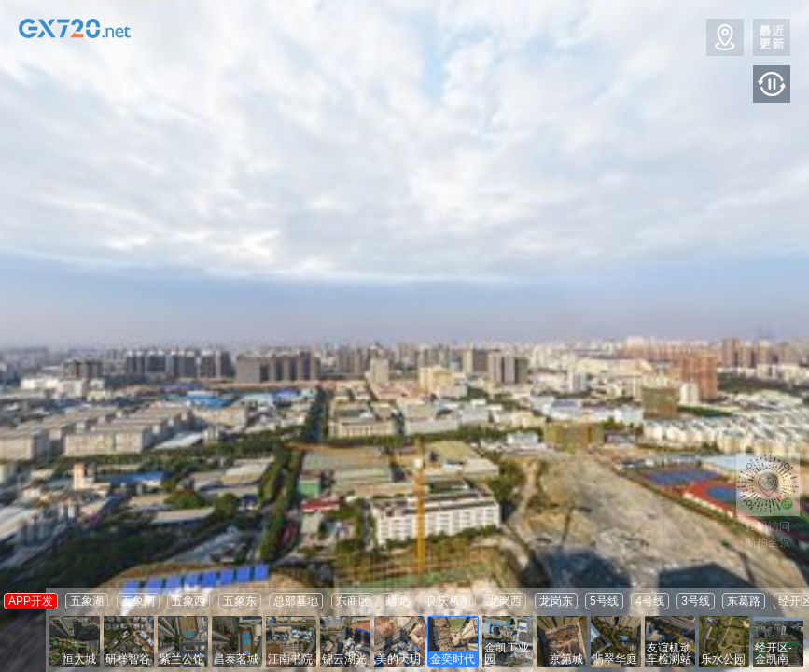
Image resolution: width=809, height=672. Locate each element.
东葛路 (744, 601)
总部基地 (296, 601)
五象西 (188, 601)
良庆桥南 (449, 601)
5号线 (604, 601)
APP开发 (31, 601)
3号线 (696, 601)
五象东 (240, 601)
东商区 (353, 601)
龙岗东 (556, 601)
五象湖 (87, 601)
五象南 (138, 601)
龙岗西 (505, 601)
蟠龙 (398, 601)
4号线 (650, 601)
